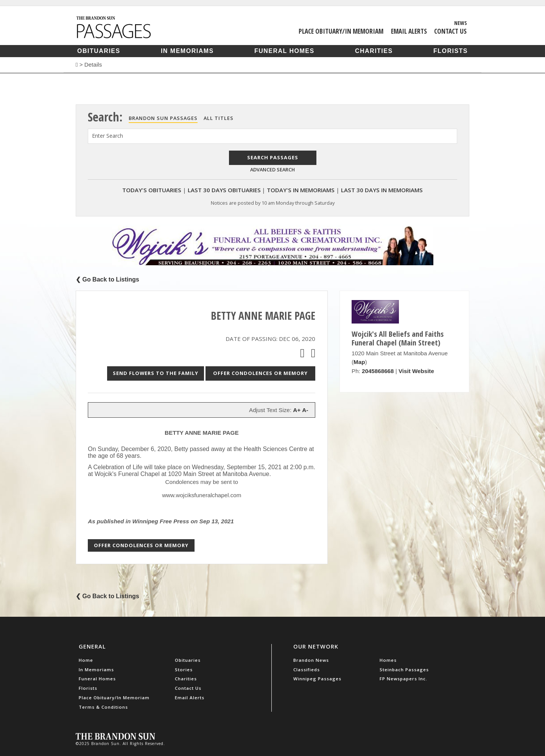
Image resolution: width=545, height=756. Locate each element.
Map (359, 362)
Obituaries (99, 51)
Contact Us (450, 31)
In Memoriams (187, 51)
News (461, 23)
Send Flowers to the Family (156, 373)
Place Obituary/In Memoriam (341, 31)
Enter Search (107, 136)
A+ (297, 410)
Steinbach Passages (404, 670)
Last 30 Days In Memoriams (382, 190)
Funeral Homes (284, 51)
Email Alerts (409, 31)
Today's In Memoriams (301, 190)
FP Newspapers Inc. (403, 679)
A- (305, 410)
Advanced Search (272, 170)
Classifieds (307, 670)
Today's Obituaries (152, 190)
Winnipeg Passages (317, 679)
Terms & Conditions (103, 707)
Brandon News (311, 660)
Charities (374, 51)
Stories (184, 670)
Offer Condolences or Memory (260, 373)
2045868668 (378, 371)
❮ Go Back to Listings (107, 279)
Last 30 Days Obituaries (224, 190)
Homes (388, 660)
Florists (451, 51)
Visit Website (416, 371)
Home (86, 660)
